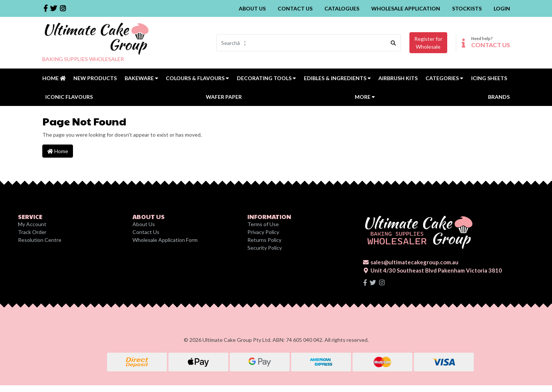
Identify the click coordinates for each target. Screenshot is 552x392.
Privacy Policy (263, 232)
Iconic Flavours (69, 97)
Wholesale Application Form (165, 240)
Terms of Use (263, 224)
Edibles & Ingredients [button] (337, 78)
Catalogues (342, 8)
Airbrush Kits (398, 78)
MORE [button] (365, 97)
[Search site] (394, 43)
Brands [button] (499, 97)
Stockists (467, 8)
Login (502, 8)
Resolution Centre (40, 240)
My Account (32, 224)
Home (54, 78)
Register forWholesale (428, 43)
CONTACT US (491, 45)
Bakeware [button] (141, 78)
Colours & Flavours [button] (197, 78)
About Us (252, 8)
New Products (95, 78)
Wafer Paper (224, 97)
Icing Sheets (489, 78)
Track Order (32, 232)
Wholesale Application (406, 8)
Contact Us (295, 8)
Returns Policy (264, 240)
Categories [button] (444, 78)
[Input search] (301, 43)
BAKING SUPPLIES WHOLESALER (83, 59)
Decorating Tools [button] (266, 78)
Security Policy (265, 248)
